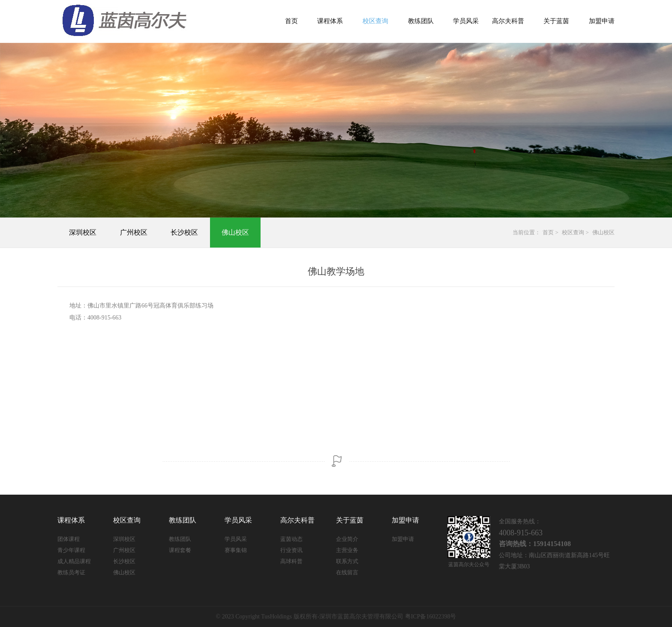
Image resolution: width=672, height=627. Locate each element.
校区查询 (375, 21)
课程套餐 (180, 550)
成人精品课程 (74, 561)
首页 (291, 21)
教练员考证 (71, 572)
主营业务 (347, 550)
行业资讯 (291, 550)
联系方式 (347, 561)
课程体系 (330, 21)
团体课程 (69, 539)
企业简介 (347, 539)
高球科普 (291, 561)
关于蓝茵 (556, 21)
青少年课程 (71, 550)
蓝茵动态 (291, 539)
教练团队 (421, 21)
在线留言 (347, 572)
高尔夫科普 (508, 21)
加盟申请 (602, 21)
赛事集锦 (236, 550)
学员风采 (466, 21)
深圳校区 (83, 232)
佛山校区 (235, 232)
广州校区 (134, 232)
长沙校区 (184, 232)
